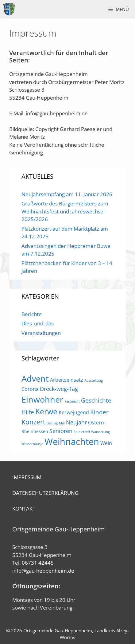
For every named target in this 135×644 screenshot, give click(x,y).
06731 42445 (38, 563)
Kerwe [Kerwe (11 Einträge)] (46, 411)
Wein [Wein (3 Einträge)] (106, 443)
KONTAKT (24, 509)
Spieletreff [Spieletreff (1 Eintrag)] (82, 432)
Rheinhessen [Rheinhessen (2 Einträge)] (35, 431)
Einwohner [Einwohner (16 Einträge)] (42, 399)
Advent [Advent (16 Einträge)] (35, 378)
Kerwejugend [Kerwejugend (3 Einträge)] (74, 412)
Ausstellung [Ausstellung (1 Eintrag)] (94, 380)
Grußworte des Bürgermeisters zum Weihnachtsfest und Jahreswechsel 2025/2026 (65, 211)
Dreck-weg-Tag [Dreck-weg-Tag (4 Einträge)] (59, 389)
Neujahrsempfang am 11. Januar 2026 (67, 194)
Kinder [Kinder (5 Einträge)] (99, 412)
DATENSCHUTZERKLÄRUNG (45, 493)
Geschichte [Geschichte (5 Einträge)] (96, 400)
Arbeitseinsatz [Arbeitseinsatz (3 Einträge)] (67, 380)
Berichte (32, 314)
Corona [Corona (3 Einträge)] (30, 389)
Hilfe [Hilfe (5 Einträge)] (28, 412)
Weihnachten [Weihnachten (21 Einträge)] (72, 442)
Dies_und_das (38, 323)
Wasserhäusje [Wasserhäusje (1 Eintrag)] (32, 444)
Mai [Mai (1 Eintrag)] (62, 423)
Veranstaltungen (41, 333)
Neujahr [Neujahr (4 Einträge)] (76, 422)
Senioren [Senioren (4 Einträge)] (61, 431)
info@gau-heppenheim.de (43, 571)
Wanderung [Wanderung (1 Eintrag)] (100, 432)
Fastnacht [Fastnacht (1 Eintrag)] (72, 401)
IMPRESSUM (27, 477)
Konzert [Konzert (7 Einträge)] (33, 422)
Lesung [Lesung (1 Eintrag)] (52, 423)
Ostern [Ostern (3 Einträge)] (96, 423)
